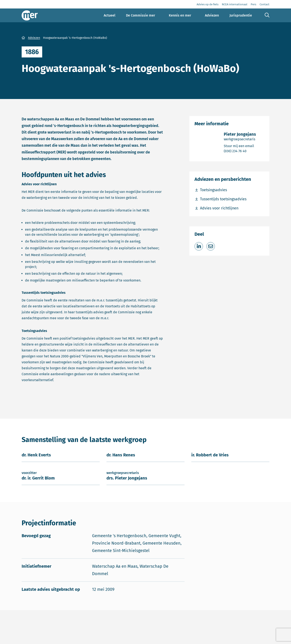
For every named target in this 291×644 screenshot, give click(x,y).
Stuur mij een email (240, 146)
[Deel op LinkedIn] (199, 246)
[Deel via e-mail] (211, 246)
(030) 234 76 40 (240, 151)
